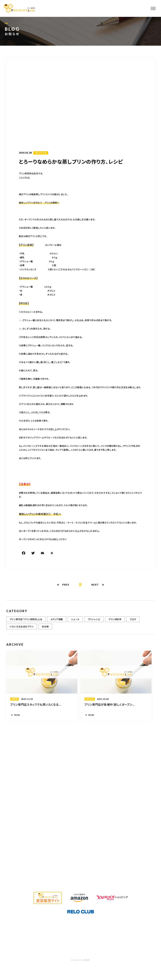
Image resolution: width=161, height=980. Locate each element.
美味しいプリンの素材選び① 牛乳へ (40, 514)
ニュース (75, 623)
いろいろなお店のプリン (22, 630)
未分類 (45, 630)
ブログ (133, 623)
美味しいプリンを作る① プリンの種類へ (39, 203)
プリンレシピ (41, 153)
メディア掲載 (57, 623)
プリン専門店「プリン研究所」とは (26, 623)
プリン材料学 (115, 623)
